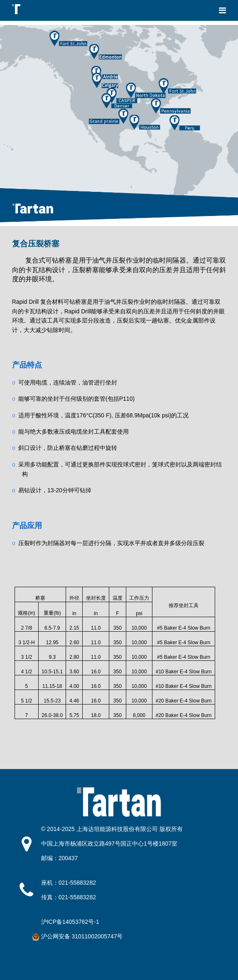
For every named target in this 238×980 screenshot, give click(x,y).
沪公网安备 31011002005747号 (82, 936)
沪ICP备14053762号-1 (70, 922)
